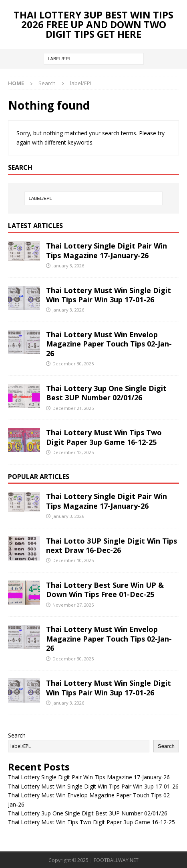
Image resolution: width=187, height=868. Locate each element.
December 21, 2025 (73, 408)
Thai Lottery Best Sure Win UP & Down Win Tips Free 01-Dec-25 (105, 590)
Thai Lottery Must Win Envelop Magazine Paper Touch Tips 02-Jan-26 (109, 344)
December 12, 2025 (73, 452)
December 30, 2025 (73, 364)
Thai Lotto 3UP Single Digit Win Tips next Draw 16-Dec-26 (112, 545)
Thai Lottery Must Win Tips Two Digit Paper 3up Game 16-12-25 (104, 437)
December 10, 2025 (73, 560)
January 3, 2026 (68, 266)
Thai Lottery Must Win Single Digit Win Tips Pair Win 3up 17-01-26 (109, 295)
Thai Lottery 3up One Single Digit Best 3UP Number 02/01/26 (106, 393)
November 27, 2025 (73, 605)
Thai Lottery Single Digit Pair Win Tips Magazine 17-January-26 (107, 250)
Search (17, 735)
